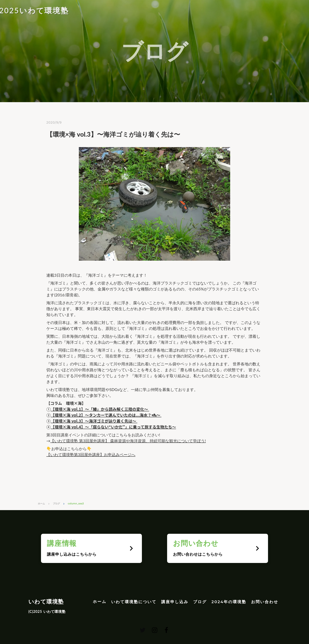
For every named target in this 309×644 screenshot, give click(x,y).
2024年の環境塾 (229, 602)
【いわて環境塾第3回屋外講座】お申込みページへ (91, 455)
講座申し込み (175, 602)
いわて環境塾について (134, 602)
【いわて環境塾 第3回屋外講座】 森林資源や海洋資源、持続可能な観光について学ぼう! (128, 441)
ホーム (41, 504)
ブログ (56, 504)
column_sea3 (76, 504)
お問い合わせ (265, 602)
